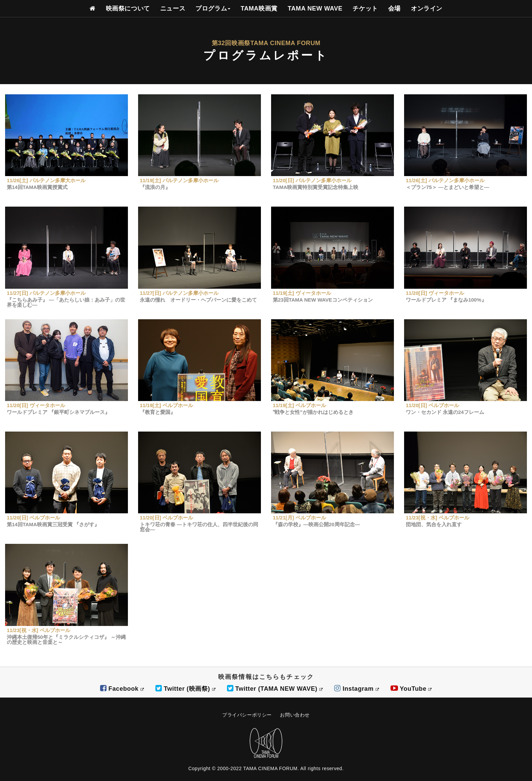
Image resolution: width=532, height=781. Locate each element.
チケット (365, 8)
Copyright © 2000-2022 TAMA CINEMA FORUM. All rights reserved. (266, 768)
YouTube (411, 689)
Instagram (357, 689)
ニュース (173, 8)
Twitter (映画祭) (185, 689)
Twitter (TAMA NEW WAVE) (275, 689)
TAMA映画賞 (259, 8)
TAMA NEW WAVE (315, 8)
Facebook (122, 689)
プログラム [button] (213, 8)
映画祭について (128, 8)
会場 (394, 8)
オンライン (427, 8)
